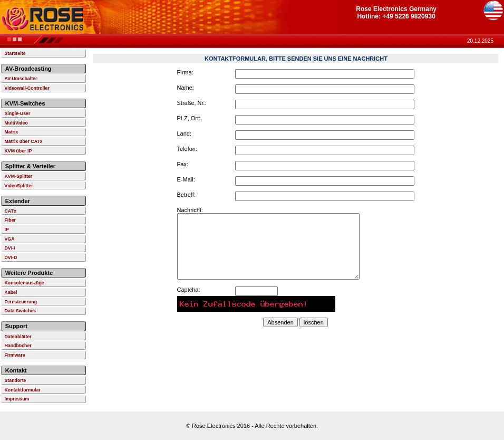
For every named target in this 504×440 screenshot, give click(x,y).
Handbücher (18, 346)
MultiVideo (16, 123)
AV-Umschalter (21, 79)
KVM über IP (18, 151)
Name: (186, 88)
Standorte (15, 380)
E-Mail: (186, 179)
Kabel (11, 292)
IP (6, 229)
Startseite (15, 53)
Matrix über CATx (23, 141)
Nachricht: (190, 210)
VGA (9, 239)
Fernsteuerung (21, 302)
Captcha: (189, 290)
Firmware (14, 355)
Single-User (17, 113)
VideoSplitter (18, 186)
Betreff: (186, 195)
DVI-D (11, 257)
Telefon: (187, 149)
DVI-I (9, 248)
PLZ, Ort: (189, 118)
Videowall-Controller (27, 88)
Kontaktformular (22, 390)
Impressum (17, 399)
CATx (10, 211)
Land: (185, 133)
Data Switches (20, 311)
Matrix (11, 132)
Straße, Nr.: (192, 103)
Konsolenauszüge (24, 283)
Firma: (185, 72)
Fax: (183, 164)
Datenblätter (18, 337)
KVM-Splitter (18, 176)
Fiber (10, 220)
